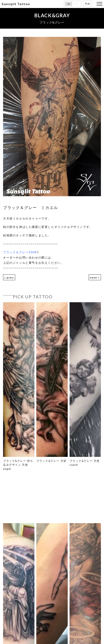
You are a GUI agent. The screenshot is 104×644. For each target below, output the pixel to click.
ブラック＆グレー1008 (20, 252)
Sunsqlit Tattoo (16, 4)
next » (95, 277)
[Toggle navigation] (99, 4)
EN (76, 4)
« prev (9, 277)
